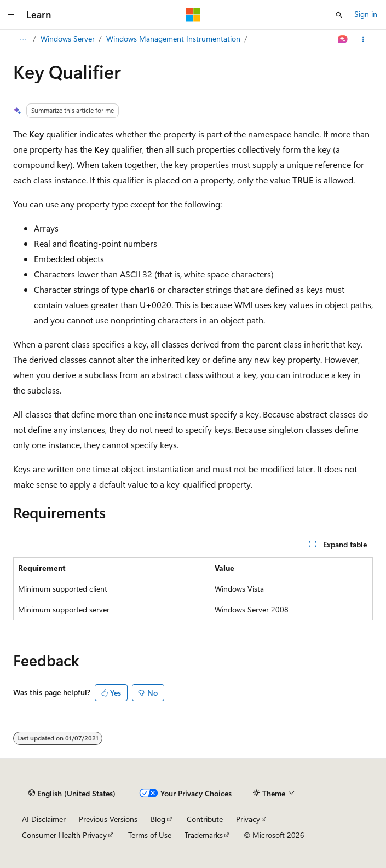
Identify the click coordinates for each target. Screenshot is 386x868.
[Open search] (339, 15)
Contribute (205, 819)
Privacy (248, 819)
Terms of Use (150, 835)
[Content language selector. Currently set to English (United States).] (72, 794)
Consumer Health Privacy (64, 835)
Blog (158, 819)
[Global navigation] (11, 15)
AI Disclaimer (44, 819)
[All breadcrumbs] (23, 39)
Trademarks (204, 835)
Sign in (366, 14)
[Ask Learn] (343, 39)
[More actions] (363, 39)
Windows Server (68, 39)
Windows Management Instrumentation (173, 39)
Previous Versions (108, 819)
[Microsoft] (193, 15)
